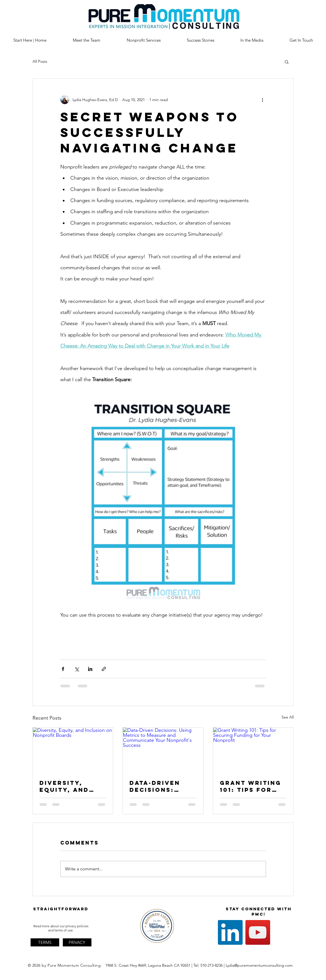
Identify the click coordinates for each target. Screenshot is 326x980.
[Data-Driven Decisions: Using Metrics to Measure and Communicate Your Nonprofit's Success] (163, 750)
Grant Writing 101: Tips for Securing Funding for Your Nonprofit (251, 786)
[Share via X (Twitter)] (77, 669)
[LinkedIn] (230, 932)
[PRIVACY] (77, 942)
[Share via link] (104, 669)
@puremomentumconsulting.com (263, 965)
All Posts (40, 61)
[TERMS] (45, 942)
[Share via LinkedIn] (90, 669)
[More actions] (263, 100)
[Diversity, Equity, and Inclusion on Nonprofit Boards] (73, 750)
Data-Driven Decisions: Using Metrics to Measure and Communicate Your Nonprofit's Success (159, 786)
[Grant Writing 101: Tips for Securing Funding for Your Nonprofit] (253, 750)
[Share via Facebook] (63, 669)
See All (288, 717)
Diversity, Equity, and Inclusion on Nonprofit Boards (67, 786)
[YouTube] (258, 932)
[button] (287, 62)
